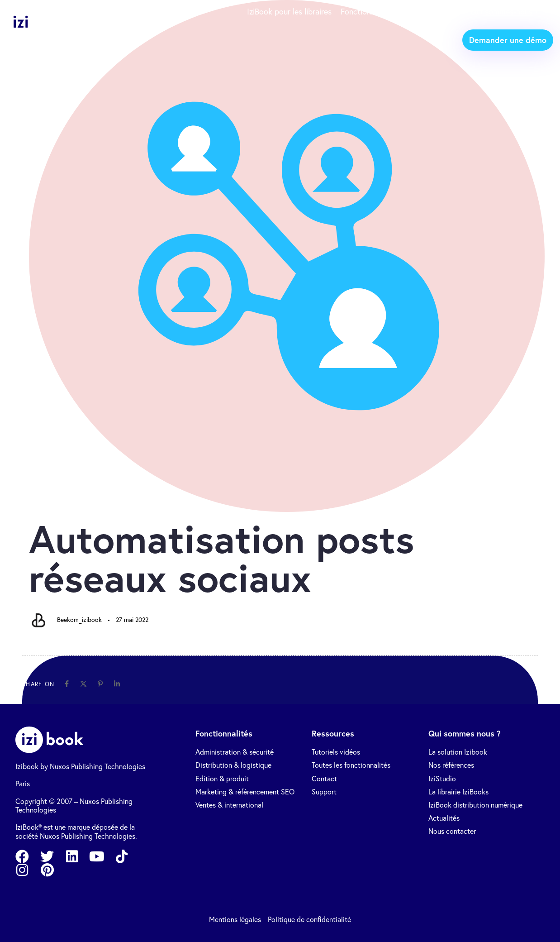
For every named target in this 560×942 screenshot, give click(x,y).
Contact (324, 779)
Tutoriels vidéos (336, 752)
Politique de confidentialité (309, 920)
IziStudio (442, 779)
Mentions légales (235, 920)
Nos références (451, 765)
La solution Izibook (458, 752)
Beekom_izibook (79, 620)
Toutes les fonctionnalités (351, 765)
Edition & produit (222, 779)
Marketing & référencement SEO (245, 792)
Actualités (444, 818)
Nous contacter (452, 831)
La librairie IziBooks (458, 792)
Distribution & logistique (233, 765)
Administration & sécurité (235, 752)
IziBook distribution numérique (475, 805)
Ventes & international (229, 805)
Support (324, 792)
